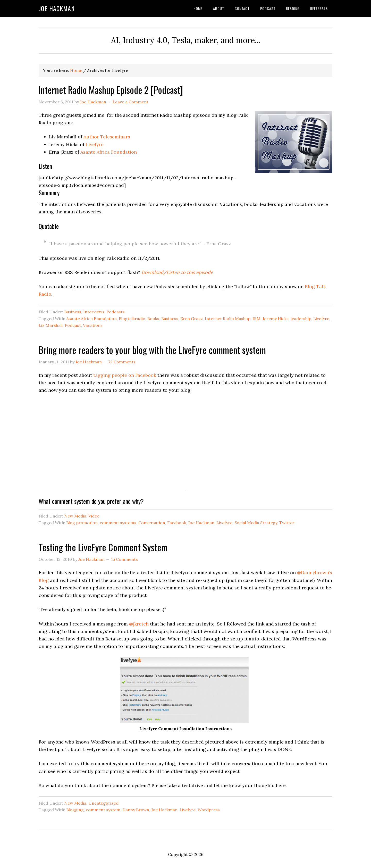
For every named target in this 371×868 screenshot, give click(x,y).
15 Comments (124, 559)
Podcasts (116, 312)
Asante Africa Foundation (109, 152)
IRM (256, 319)
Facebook (177, 523)
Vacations (93, 325)
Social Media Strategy (256, 523)
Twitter (287, 523)
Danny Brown (136, 810)
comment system (103, 810)
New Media (75, 516)
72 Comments (122, 362)
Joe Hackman (57, 8)
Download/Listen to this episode (177, 272)
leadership (301, 319)
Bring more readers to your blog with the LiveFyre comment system (152, 350)
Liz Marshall (51, 325)
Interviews (94, 312)
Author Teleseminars (107, 137)
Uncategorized (103, 803)
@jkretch (139, 624)
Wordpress (209, 810)
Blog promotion (82, 523)
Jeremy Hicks (276, 319)
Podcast (73, 325)
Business (73, 312)
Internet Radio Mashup (228, 319)
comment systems (118, 523)
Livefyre (95, 144)
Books (153, 319)
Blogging (75, 810)
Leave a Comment (130, 102)
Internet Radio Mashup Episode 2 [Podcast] (111, 90)
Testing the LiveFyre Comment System (103, 547)
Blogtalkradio (132, 319)
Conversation (152, 523)
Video (94, 516)
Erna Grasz (192, 319)
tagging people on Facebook (125, 375)
